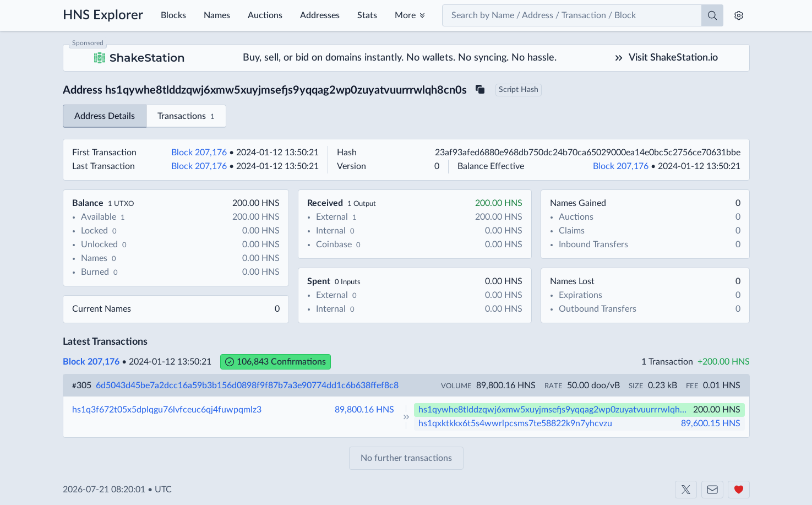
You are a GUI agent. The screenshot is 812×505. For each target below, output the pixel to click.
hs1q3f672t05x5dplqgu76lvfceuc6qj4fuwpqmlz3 (167, 410)
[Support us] (739, 490)
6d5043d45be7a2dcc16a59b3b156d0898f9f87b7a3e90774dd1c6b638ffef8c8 (247, 385)
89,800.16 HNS (364, 410)
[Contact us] (712, 490)
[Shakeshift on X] (686, 490)
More (405, 15)
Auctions (265, 15)
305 (82, 385)
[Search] (712, 15)
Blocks (173, 15)
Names (217, 15)
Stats (367, 15)
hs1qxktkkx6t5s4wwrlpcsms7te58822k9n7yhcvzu (515, 423)
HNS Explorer (103, 15)
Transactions (186, 117)
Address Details (105, 116)
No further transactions (406, 458)
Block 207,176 (199, 153)
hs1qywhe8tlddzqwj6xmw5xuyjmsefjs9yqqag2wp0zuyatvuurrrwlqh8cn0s (555, 410)
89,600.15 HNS (711, 423)
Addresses (320, 15)
